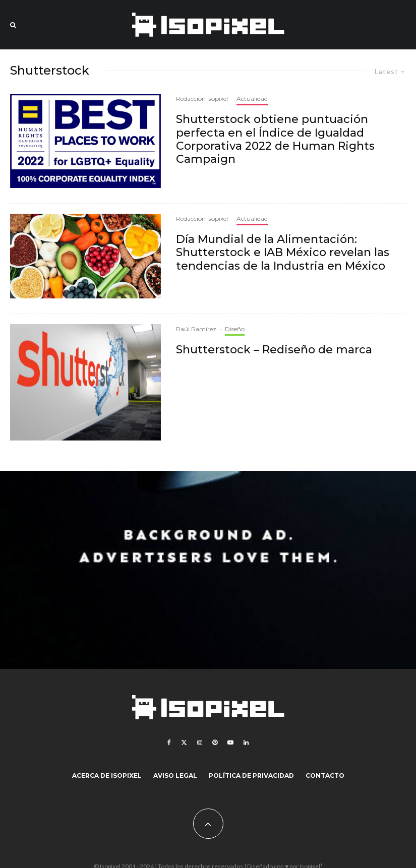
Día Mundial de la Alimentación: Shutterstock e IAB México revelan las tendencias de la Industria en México (283, 253)
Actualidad (252, 99)
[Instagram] (200, 742)
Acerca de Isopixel (107, 776)
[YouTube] (230, 742)
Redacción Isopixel (202, 99)
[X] (184, 742)
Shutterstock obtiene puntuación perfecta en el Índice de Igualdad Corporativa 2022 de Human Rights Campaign (275, 139)
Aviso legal (175, 776)
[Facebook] (169, 742)
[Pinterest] (215, 742)
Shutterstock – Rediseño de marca (274, 350)
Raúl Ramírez (196, 329)
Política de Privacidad (251, 776)
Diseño (235, 329)
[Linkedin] (246, 742)
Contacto (325, 776)
